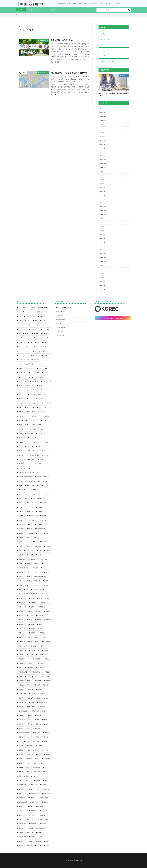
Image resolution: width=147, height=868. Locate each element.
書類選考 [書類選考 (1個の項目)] (39, 681)
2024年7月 (102, 132)
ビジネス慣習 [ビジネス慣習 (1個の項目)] (35, 455)
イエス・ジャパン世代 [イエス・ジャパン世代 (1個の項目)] (39, 351)
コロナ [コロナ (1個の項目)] (36, 390)
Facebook (117, 3)
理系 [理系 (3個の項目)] (30, 720)
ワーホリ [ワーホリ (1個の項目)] (21, 503)
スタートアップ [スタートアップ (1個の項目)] (45, 403)
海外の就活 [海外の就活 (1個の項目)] (42, 702)
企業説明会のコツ (61, 319)
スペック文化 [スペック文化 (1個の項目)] (30, 407)
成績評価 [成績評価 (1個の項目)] (33, 629)
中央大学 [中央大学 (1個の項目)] (21, 507)
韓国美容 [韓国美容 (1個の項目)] (21, 841)
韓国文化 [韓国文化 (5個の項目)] (21, 832)
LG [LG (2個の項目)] (19, 334)
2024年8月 (102, 128)
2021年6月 (102, 277)
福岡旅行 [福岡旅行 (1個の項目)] (37, 728)
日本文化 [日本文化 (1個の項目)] (47, 659)
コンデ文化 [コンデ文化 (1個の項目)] (22, 394)
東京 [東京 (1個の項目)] (29, 685)
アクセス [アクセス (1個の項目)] (35, 347)
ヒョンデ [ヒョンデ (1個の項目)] (42, 451)
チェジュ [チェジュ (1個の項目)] (34, 429)
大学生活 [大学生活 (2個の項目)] (21, 572)
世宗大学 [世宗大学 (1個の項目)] (43, 503)
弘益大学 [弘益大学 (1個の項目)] (21, 620)
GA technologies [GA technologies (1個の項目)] (44, 308)
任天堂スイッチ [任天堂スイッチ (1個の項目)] (32, 520)
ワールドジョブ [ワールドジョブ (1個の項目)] (32, 503)
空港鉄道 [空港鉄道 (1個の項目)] (47, 733)
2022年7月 (102, 226)
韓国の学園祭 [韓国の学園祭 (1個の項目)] (47, 793)
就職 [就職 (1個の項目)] (48, 598)
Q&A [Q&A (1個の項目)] (37, 338)
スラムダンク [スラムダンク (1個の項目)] (32, 412)
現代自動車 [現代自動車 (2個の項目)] (22, 720)
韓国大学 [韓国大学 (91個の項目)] (21, 819)
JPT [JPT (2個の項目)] (34, 316)
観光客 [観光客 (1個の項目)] (20, 759)
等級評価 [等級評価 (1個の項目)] (21, 737)
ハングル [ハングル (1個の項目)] (35, 442)
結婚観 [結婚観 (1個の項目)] (37, 737)
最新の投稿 (59, 331)
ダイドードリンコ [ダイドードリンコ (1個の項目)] (23, 425)
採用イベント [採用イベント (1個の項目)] (22, 633)
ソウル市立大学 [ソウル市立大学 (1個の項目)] (46, 416)
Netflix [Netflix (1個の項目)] (20, 338)
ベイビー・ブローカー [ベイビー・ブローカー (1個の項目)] (39, 464)
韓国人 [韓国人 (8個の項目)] (31, 806)
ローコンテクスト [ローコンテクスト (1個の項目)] (23, 498)
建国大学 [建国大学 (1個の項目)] (30, 616)
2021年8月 (102, 269)
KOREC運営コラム (44, 40)
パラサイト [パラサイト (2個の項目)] (30, 446)
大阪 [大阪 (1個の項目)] (20, 581)
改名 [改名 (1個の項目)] (29, 637)
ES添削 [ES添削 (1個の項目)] (33, 308)
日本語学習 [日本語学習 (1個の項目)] (30, 668)
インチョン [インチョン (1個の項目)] (42, 364)
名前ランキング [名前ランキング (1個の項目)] (30, 550)
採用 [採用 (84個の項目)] (41, 629)
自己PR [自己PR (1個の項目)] (45, 741)
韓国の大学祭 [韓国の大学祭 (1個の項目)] (22, 793)
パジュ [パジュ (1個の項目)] (20, 446)
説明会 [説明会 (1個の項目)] (20, 763)
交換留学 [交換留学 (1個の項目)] (30, 511)
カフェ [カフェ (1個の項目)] (45, 373)
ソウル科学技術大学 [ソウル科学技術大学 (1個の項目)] (24, 420)
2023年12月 (103, 160)
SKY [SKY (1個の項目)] (50, 338)
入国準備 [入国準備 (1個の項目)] (30, 533)
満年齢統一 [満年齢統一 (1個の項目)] (22, 715)
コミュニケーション (43, 10)
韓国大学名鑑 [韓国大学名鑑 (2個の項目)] (45, 819)
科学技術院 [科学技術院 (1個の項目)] (37, 733)
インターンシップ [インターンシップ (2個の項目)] (34, 360)
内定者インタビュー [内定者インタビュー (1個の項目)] (24, 542)
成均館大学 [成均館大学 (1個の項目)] (31, 624)
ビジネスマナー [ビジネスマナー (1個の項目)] (23, 455)
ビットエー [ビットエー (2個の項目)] (46, 455)
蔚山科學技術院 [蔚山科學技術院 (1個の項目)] (32, 750)
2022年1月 (102, 250)
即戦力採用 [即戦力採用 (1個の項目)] (38, 546)
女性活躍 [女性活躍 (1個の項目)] (46, 585)
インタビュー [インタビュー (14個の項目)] (47, 355)
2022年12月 (103, 207)
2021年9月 (102, 266)
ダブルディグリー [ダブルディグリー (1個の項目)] (38, 425)
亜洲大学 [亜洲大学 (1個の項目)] (21, 511)
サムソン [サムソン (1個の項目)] (30, 399)
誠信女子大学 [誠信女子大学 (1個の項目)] (47, 759)
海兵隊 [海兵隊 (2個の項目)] (32, 702)
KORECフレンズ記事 (108, 61)
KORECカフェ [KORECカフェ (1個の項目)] (22, 329)
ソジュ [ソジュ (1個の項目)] (36, 420)
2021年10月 (103, 262)
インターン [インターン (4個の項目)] (22, 360)
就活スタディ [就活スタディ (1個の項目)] (22, 598)
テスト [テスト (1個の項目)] (20, 433)
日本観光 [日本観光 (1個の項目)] (42, 663)
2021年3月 (102, 289)
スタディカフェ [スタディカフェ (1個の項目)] (32, 403)
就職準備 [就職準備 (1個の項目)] (21, 611)
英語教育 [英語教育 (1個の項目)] (21, 750)
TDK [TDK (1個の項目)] (31, 342)
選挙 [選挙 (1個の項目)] (46, 767)
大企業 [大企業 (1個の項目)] (37, 564)
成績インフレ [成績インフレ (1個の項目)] (22, 629)
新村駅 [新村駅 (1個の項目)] (34, 646)
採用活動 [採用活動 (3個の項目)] (42, 633)
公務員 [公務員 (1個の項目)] (39, 533)
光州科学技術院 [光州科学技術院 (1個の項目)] (40, 529)
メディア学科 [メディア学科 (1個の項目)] (30, 485)
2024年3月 (102, 148)
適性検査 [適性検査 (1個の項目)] (37, 767)
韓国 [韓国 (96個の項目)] (46, 780)
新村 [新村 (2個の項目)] (27, 646)
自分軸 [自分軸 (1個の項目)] (37, 741)
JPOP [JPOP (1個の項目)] (27, 316)
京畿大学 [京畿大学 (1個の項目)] (40, 511)
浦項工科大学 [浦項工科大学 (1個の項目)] (22, 702)
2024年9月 (102, 124)
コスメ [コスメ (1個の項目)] (40, 386)
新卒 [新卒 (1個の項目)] (20, 646)
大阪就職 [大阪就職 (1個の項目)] (28, 581)
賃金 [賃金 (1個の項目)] (35, 763)
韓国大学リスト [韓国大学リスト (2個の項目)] (32, 819)
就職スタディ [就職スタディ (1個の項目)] (46, 603)
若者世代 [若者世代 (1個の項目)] (30, 746)
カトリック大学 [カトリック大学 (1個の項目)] (35, 373)
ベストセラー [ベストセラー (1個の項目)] (22, 468)
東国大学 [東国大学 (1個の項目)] (21, 689)
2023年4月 (102, 191)
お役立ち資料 (82, 3)
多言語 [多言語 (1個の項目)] (29, 564)
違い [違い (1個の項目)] (29, 767)
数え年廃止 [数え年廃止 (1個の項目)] (22, 642)
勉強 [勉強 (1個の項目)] (35, 542)
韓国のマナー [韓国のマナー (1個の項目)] (45, 785)
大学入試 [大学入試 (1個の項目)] (35, 568)
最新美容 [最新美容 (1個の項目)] (48, 681)
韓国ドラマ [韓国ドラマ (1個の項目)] (22, 806)
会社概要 (59, 323)
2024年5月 (102, 140)
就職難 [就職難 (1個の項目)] (30, 611)
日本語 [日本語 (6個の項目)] (20, 668)
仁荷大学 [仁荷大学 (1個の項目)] (21, 520)
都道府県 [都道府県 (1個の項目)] (21, 772)
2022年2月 (102, 246)
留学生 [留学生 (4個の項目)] (30, 724)
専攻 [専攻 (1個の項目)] (27, 594)
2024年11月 (103, 117)
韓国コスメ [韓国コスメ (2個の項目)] (45, 802)
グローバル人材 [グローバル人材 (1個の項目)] (46, 381)
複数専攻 (53, 10)
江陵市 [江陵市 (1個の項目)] (39, 698)
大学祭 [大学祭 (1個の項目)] (30, 572)
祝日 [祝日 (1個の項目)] (47, 724)
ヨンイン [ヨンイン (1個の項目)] (36, 490)
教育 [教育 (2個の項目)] (36, 637)
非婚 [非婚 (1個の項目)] (34, 776)
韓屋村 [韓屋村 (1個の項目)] (47, 841)
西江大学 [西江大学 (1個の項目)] (30, 754)
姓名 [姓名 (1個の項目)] (20, 590)
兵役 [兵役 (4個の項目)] (47, 533)
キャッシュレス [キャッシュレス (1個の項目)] (42, 377)
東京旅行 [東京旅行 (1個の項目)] (47, 685)
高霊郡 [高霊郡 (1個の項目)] (30, 845)
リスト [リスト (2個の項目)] (35, 494)
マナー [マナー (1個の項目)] (20, 485)
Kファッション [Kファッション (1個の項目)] (46, 329)
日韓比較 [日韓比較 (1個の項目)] (21, 681)
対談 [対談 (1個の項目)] (20, 594)
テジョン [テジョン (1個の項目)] (43, 429)
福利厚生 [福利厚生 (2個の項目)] (21, 728)
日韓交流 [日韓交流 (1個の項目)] (36, 676)
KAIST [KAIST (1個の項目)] (28, 321)
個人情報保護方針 (61, 327)
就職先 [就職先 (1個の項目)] (32, 607)
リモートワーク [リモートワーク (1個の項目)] (45, 494)
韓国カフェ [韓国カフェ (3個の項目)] (35, 802)
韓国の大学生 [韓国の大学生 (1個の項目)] (33, 789)
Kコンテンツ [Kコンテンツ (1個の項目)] (34, 329)
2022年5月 (102, 234)
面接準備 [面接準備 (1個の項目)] (38, 780)
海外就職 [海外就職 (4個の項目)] (42, 707)
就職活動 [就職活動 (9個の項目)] (41, 607)
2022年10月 (103, 215)
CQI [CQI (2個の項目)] (25, 308)
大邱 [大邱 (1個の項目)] (29, 577)
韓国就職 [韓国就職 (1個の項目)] (30, 828)
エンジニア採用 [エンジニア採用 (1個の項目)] (43, 368)
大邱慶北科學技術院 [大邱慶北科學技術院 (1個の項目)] (40, 577)
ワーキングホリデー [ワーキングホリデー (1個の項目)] (38, 498)
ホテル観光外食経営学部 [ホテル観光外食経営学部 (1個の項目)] (25, 477)
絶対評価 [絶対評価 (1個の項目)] (46, 737)
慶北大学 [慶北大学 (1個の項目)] (48, 620)
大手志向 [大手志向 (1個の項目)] (21, 577)
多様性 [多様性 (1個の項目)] (20, 564)
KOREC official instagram (113, 318)
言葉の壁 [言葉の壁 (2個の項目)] (29, 759)
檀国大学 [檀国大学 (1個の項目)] (21, 698)
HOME (20, 15)
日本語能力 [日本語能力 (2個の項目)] (40, 668)
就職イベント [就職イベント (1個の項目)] (22, 603)
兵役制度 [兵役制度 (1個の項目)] (21, 538)
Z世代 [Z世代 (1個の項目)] (45, 342)
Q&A (103, 45)
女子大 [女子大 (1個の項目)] (20, 585)
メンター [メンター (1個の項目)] (41, 485)
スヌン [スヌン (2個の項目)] (20, 407)
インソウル (28, 15)
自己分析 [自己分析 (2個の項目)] (21, 746)
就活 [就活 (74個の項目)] (43, 594)
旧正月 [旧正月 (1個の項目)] (30, 681)
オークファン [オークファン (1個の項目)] (22, 373)
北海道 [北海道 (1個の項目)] (20, 546)
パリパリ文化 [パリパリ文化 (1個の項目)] (41, 446)
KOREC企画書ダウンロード (64, 308)
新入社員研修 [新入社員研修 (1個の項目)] (47, 642)
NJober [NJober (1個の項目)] (29, 338)
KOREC (33, 10)
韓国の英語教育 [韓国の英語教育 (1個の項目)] (23, 802)
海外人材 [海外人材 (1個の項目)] (21, 707)
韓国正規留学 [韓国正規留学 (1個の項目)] (22, 837)
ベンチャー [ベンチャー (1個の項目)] (33, 468)
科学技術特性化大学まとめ (62, 40)
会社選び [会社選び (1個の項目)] (21, 529)
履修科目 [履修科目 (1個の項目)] (39, 611)
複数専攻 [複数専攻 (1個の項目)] (21, 754)
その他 (103, 56)
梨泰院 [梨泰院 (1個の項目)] (39, 689)
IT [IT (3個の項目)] (19, 312)
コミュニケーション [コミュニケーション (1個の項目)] (24, 390)
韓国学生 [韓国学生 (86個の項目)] (43, 824)
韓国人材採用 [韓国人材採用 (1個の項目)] (32, 815)
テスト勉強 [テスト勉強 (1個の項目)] (30, 433)
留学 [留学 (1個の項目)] (37, 720)
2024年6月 (102, 136)
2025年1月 (102, 109)
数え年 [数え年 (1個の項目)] (44, 637)
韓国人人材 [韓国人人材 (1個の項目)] (40, 806)
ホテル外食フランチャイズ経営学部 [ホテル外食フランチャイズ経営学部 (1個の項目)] (28, 472)
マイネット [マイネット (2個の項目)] (48, 481)
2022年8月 (102, 222)
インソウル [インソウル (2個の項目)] (36, 355)
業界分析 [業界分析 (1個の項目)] (33, 694)
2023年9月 (102, 172)
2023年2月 (102, 199)
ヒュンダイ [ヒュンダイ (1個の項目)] (32, 451)
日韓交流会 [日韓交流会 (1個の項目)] (46, 676)
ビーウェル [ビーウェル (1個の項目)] (22, 459)
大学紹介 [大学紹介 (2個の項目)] (39, 572)
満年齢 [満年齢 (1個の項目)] (45, 711)
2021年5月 (102, 281)
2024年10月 (103, 121)
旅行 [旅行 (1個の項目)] (42, 646)
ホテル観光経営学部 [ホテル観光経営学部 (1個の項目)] (42, 477)
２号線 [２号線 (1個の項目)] (47, 845)
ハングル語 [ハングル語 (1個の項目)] (45, 442)
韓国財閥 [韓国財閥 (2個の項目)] (39, 841)
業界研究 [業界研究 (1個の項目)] (42, 694)
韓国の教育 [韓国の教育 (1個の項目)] (22, 798)
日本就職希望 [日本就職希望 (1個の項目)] (36, 659)
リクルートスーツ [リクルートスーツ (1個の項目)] (23, 494)
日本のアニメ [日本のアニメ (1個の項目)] (22, 650)
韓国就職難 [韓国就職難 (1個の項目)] (40, 828)
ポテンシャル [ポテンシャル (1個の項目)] (22, 481)
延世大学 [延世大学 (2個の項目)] (21, 616)
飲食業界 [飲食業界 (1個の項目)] (21, 845)
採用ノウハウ (105, 34)
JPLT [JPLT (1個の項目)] (20, 316)
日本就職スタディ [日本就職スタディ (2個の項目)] (23, 659)
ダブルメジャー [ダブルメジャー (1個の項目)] (23, 429)
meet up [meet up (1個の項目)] (27, 334)
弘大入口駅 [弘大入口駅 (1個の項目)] (40, 616)
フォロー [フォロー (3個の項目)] (42, 459)
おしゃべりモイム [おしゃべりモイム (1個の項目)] (23, 347)
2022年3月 (102, 242)
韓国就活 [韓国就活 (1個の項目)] (21, 828)
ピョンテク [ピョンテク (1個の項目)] (32, 459)
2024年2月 (102, 152)
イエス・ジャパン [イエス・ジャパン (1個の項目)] (23, 351)
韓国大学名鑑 (71, 3)
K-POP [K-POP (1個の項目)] (20, 321)
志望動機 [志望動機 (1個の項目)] (39, 620)
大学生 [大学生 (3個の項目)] (44, 568)
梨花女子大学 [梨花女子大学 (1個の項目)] (22, 694)
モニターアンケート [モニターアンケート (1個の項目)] (24, 490)
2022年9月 (102, 219)
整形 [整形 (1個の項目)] (30, 642)
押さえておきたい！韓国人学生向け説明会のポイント (114, 94)
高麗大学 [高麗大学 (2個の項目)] (39, 845)
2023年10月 (103, 168)
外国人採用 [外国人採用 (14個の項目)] (44, 559)
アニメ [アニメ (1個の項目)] (44, 347)
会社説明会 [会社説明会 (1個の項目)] (39, 524)
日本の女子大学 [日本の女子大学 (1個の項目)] (35, 650)
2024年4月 (102, 144)
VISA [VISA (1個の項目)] (38, 342)
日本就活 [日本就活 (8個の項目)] (21, 655)
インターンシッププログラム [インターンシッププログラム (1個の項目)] (27, 364)
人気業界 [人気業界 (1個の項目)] (21, 516)
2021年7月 (102, 273)
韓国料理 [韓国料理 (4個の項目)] (30, 832)
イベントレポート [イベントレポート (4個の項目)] (23, 355)
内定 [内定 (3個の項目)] (29, 538)
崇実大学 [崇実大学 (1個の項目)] (48, 611)
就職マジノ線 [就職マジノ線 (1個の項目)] (22, 607)
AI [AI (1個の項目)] (19, 308)
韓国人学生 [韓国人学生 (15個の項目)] (33, 811)
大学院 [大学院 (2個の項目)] (47, 572)
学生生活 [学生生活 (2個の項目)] (35, 590)
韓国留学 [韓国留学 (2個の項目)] (42, 837)
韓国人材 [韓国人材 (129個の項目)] (21, 815)
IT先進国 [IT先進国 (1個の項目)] (38, 312)
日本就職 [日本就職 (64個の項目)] (30, 655)
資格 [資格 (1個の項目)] (42, 763)
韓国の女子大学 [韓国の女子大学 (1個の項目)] (35, 793)
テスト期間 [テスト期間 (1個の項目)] (40, 433)
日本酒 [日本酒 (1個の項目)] (20, 676)
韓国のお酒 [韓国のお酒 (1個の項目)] (34, 785)
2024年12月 (103, 113)
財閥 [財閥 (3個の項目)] (28, 763)
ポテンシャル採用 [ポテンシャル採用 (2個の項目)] (35, 481)
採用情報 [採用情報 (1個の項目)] (33, 633)
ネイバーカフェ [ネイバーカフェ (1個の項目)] (33, 438)
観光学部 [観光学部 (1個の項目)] (48, 754)
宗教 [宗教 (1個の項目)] (43, 590)
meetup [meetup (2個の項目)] (36, 334)
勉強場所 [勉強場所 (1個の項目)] (43, 542)
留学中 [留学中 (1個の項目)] (45, 720)
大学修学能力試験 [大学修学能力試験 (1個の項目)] (23, 568)
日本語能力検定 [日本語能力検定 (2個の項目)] (23, 672)
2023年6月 (102, 183)
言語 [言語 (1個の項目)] (37, 759)
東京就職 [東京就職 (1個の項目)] (37, 685)
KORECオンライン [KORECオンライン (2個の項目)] (35, 325)
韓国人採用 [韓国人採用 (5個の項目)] (44, 811)
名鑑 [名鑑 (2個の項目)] (40, 550)
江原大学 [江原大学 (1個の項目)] (30, 698)
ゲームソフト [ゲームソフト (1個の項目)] (30, 386)
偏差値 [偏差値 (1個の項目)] (30, 529)
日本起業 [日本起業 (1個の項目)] (47, 672)
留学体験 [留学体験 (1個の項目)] (21, 724)
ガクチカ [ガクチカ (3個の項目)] (30, 377)
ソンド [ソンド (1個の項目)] (44, 420)
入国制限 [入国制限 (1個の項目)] (21, 533)
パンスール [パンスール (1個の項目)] (22, 451)
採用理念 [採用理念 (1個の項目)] (21, 637)
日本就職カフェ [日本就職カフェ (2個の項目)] (42, 655)
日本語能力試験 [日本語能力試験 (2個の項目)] (36, 672)
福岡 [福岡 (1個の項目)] (29, 728)
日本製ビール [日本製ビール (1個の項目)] (32, 663)
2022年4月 (102, 238)
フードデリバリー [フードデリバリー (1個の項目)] (23, 464)
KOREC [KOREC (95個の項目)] (44, 321)
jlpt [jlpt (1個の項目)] (46, 312)
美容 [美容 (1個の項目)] (20, 741)
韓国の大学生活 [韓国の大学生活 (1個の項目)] (45, 789)
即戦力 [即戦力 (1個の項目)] (29, 546)
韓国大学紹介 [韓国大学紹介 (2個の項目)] (22, 824)
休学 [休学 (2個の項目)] (30, 524)
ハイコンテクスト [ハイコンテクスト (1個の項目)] (23, 442)
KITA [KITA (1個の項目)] (36, 321)
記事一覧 (61, 3)
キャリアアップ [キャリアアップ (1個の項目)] (23, 381)
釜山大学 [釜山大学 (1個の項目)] (37, 772)
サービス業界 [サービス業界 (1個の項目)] (41, 399)
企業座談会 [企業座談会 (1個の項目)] (44, 520)
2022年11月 (103, 211)
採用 (28, 10)
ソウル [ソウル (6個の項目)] (42, 412)
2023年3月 (102, 195)
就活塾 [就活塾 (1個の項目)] (32, 598)
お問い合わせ (93, 3)
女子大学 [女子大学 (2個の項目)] (29, 585)
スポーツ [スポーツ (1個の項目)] (21, 412)
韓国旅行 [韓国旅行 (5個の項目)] (40, 832)
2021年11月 (103, 258)
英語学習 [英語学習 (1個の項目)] (40, 746)
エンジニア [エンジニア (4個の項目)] (31, 368)
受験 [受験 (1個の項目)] (20, 550)
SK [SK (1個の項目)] (43, 338)
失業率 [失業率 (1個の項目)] (46, 581)
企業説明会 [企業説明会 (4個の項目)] (22, 524)
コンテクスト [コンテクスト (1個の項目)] (46, 390)
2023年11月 (103, 164)
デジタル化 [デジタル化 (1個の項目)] (22, 438)
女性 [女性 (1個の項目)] (37, 585)
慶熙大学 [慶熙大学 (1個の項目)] (21, 624)
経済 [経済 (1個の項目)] (29, 737)
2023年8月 (102, 175)
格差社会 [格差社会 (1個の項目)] (30, 689)
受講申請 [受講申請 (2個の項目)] (48, 546)
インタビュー (105, 39)
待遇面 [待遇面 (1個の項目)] (30, 620)
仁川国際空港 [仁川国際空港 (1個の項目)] (42, 516)
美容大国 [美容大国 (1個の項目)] (28, 741)
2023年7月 (102, 179)
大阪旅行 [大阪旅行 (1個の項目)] (37, 581)
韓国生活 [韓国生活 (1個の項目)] (33, 837)
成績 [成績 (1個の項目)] (40, 624)
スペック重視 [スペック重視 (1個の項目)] (42, 407)
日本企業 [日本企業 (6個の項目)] (46, 650)
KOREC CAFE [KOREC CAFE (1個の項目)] (22, 325)
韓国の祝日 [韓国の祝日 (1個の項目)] (32, 798)
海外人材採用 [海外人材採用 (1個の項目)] (32, 707)
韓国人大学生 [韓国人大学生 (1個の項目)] (22, 811)
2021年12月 (103, 254)
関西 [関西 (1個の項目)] (27, 776)
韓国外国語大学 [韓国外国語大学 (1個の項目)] (44, 815)
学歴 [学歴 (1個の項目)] (27, 590)
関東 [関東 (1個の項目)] (20, 776)
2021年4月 (102, 285)
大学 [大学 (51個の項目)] (44, 564)
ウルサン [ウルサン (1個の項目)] (21, 368)
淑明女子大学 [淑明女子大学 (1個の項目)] (35, 711)
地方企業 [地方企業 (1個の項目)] (21, 555)
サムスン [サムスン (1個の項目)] (21, 399)
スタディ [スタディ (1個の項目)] (21, 403)
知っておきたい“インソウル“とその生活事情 (69, 73)
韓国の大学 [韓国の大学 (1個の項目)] (22, 789)
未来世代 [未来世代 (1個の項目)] (21, 685)
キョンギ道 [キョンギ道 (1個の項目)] (35, 381)
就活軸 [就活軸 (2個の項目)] (40, 598)
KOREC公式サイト (106, 3)
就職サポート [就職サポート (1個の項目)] (34, 603)
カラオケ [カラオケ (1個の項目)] (21, 377)
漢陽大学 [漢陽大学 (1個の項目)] (39, 715)
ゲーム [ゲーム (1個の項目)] (20, 386)
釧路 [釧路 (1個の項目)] (46, 772)
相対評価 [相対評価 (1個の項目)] (39, 724)
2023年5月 (102, 187)
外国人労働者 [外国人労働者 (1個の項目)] (33, 559)
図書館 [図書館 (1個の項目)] (47, 550)
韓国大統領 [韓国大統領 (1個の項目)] (33, 824)
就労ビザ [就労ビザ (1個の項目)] (35, 594)
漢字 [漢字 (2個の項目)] (30, 715)
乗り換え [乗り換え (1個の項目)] (40, 507)
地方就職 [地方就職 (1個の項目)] (30, 555)
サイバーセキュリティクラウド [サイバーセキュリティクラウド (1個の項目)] (38, 394)
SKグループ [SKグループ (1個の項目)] (22, 342)
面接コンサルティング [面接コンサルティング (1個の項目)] (25, 780)
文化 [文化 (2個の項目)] (37, 642)
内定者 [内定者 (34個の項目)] (37, 538)
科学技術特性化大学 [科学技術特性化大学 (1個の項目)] (24, 733)
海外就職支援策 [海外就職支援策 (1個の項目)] (23, 711)
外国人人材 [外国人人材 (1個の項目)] (22, 559)
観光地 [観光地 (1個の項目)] (39, 754)
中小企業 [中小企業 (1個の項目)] (30, 507)
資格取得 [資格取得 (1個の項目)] (21, 767)
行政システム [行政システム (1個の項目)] (45, 750)
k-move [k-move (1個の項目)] (42, 316)
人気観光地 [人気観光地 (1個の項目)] (31, 516)
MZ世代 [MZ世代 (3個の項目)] (45, 334)
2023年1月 (102, 203)
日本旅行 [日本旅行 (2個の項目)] (21, 663)
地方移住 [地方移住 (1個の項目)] (40, 555)
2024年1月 (102, 156)
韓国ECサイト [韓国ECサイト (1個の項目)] (22, 785)
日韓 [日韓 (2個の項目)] (28, 676)
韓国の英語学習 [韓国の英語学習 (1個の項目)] (44, 798)
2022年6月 (102, 230)
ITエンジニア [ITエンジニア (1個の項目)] (28, 312)
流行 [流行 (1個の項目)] (47, 698)
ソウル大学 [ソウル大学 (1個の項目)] (22, 416)
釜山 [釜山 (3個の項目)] (29, 772)
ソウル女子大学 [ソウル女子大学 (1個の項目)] (33, 416)
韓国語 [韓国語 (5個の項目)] (30, 841)
